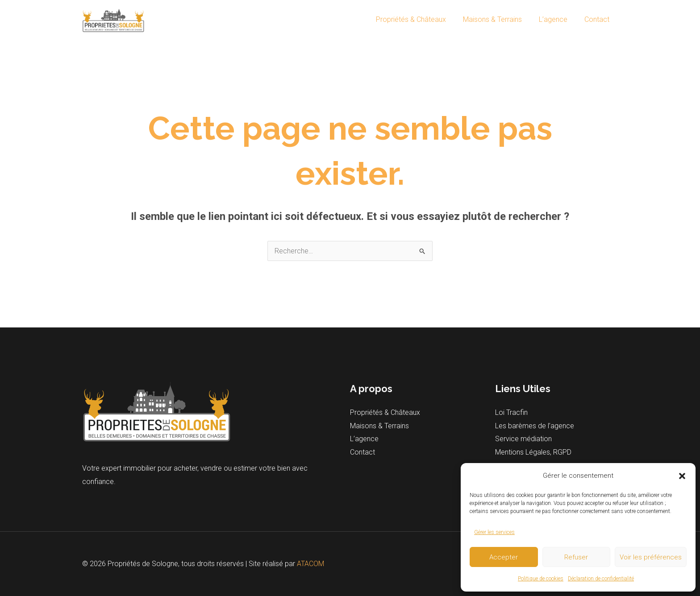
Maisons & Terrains (499, 19)
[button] (682, 476)
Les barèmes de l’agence (535, 426)
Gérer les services (494, 532)
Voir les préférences (651, 557)
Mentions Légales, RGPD (533, 453)
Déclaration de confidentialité (601, 579)
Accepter (504, 557)
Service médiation (523, 439)
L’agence (557, 19)
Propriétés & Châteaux (420, 19)
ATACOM (310, 564)
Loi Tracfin (511, 412)
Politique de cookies (541, 579)
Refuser (576, 557)
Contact (598, 19)
